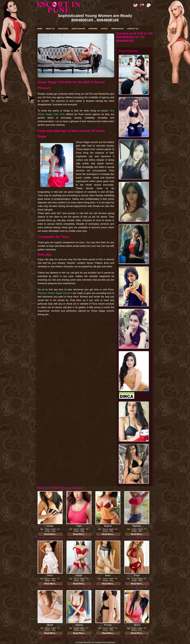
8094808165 (82, 20)
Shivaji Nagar (78, 29)
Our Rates (63, 29)
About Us (50, 29)
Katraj (104, 29)
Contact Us (133, 29)
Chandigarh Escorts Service (104, 642)
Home (40, 29)
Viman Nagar (117, 29)
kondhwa (93, 29)
